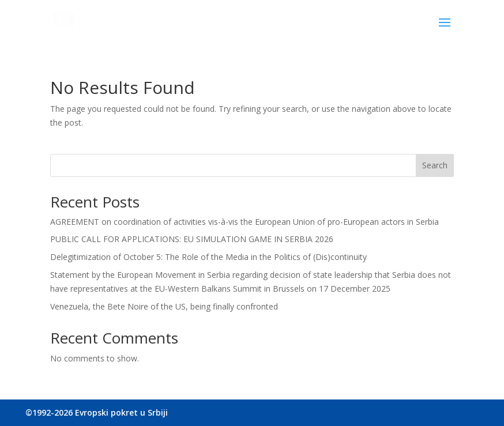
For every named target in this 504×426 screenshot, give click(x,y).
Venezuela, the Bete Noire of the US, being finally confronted (164, 306)
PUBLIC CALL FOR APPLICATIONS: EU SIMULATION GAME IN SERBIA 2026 (192, 239)
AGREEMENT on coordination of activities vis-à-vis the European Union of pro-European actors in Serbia (246, 222)
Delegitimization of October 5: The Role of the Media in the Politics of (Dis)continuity (208, 257)
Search (435, 165)
